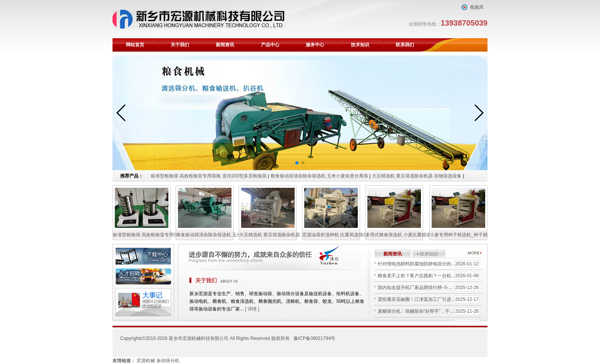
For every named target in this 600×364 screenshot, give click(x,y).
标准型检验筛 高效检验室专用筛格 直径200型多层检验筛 (209, 176)
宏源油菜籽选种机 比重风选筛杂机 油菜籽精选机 (331, 235)
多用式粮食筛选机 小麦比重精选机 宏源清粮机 (394, 235)
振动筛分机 (168, 361)
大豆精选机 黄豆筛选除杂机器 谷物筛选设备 (417, 176)
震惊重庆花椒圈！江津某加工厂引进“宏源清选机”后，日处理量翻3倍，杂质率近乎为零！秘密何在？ (430, 299)
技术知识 (360, 45)
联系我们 (405, 45)
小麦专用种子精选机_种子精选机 (458, 235)
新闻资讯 (225, 45)
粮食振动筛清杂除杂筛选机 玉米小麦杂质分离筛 (320, 176)
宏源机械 (146, 361)
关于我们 (180, 45)
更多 (475, 253)
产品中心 (270, 45)
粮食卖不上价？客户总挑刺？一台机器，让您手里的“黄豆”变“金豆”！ (430, 276)
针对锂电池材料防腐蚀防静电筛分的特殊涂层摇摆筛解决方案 (430, 264)
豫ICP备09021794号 (314, 338)
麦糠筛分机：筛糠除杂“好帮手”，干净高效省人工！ (430, 311)
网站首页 (135, 45)
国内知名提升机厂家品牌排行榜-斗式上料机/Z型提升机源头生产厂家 (430, 288)
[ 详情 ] (252, 309)
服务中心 (315, 45)
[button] (297, 163)
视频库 (477, 7)
